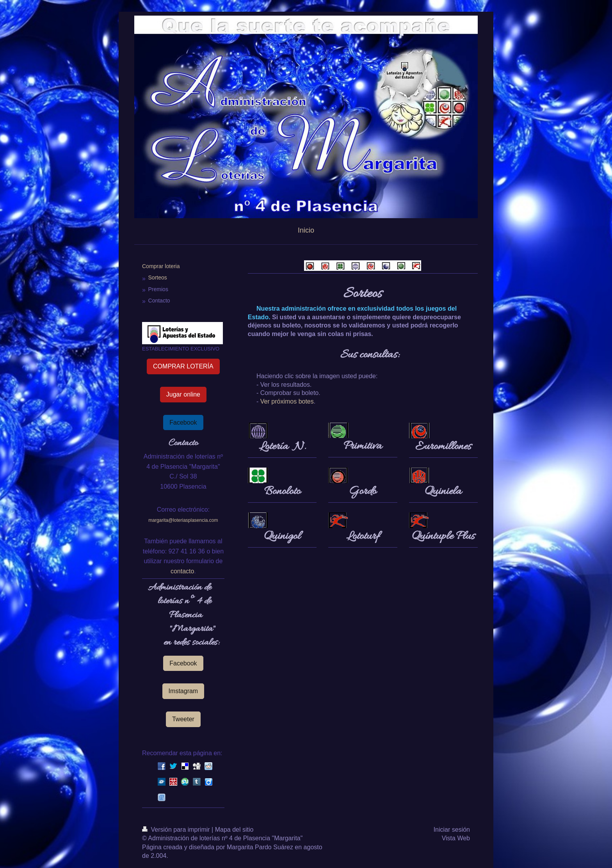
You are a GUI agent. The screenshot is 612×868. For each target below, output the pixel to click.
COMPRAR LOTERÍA (183, 366)
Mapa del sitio (234, 830)
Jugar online (183, 394)
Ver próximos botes (287, 401)
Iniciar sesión (452, 830)
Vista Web (456, 838)
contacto (182, 571)
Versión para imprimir (177, 830)
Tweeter (183, 719)
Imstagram (183, 691)
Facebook (183, 422)
